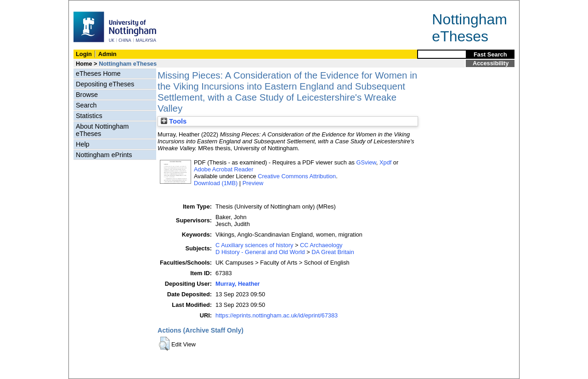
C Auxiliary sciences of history (254, 245)
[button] (164, 344)
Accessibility (491, 63)
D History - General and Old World (260, 252)
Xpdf (385, 162)
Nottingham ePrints (104, 155)
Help (83, 144)
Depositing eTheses (105, 84)
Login (84, 54)
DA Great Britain (333, 252)
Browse (87, 95)
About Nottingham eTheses (102, 130)
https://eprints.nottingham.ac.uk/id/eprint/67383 (277, 315)
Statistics (89, 116)
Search (86, 105)
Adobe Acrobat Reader (223, 169)
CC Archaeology (321, 245)
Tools (174, 121)
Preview (253, 183)
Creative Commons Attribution (297, 176)
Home (84, 64)
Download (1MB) (216, 183)
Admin (107, 54)
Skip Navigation (89, 5)
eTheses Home (98, 74)
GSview (366, 162)
